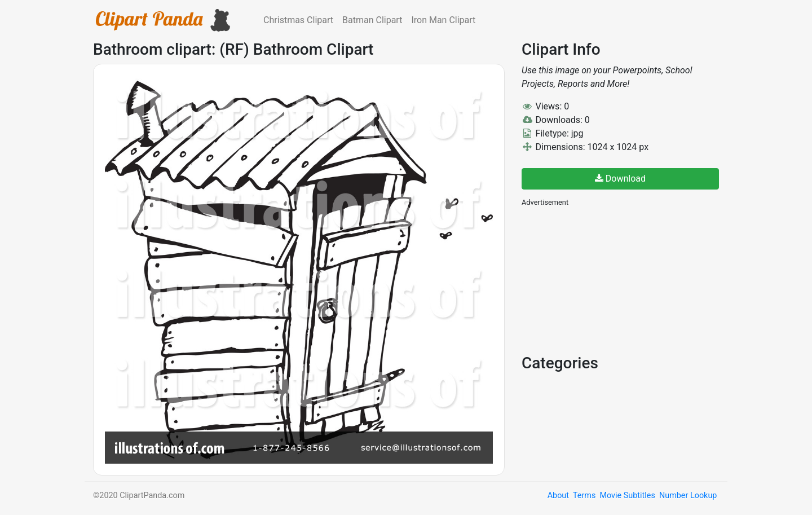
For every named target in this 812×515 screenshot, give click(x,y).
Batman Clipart (372, 20)
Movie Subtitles (627, 496)
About (558, 496)
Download (620, 179)
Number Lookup (688, 496)
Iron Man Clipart (443, 20)
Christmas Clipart (298, 20)
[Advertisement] (606, 279)
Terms (584, 496)
